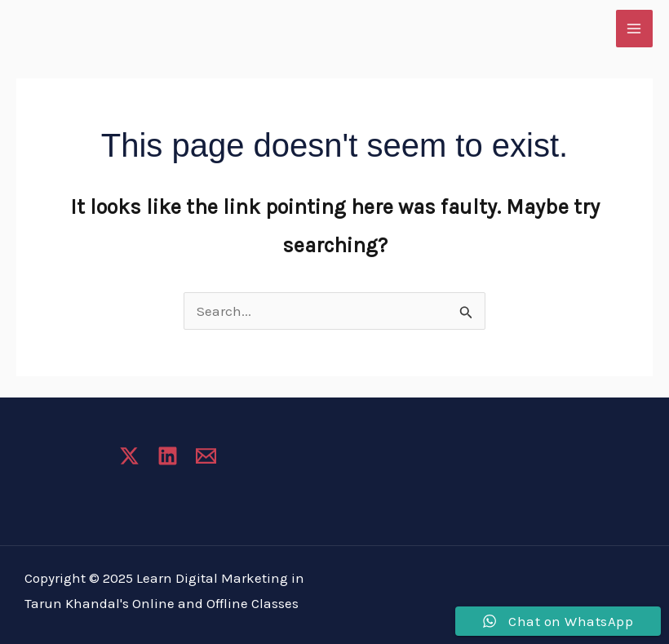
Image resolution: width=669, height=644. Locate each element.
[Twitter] (129, 456)
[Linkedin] (168, 456)
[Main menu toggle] (635, 29)
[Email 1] (206, 456)
